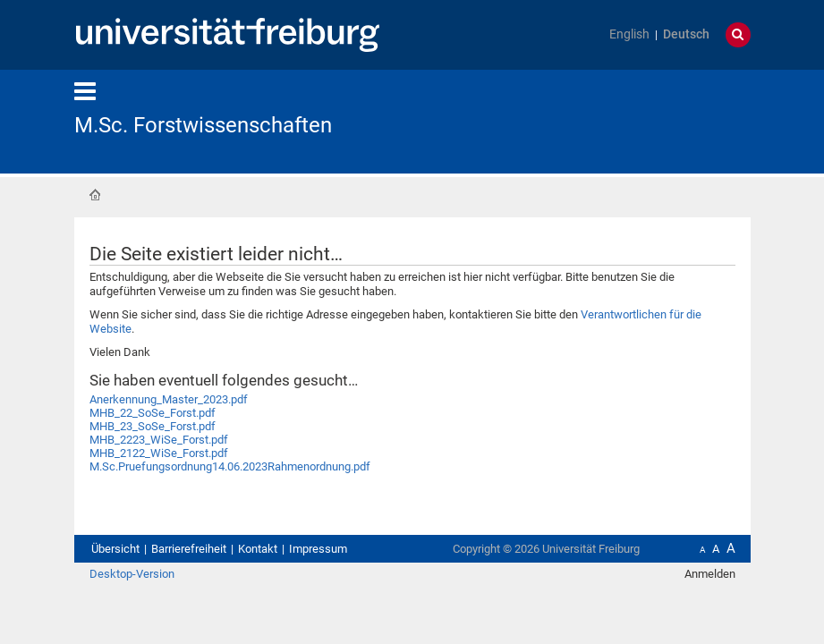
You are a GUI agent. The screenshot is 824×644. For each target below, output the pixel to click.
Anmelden (710, 574)
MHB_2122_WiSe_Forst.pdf (159, 453)
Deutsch (686, 34)
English (629, 34)
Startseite (95, 195)
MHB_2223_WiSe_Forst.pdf (159, 440)
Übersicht (115, 549)
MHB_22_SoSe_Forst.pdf (153, 413)
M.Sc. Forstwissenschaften (203, 125)
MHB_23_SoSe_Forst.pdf (153, 426)
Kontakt (258, 549)
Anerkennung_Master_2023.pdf (169, 399)
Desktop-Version (132, 574)
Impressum (318, 549)
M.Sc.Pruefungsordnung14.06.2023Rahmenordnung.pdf (230, 466)
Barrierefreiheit (189, 549)
